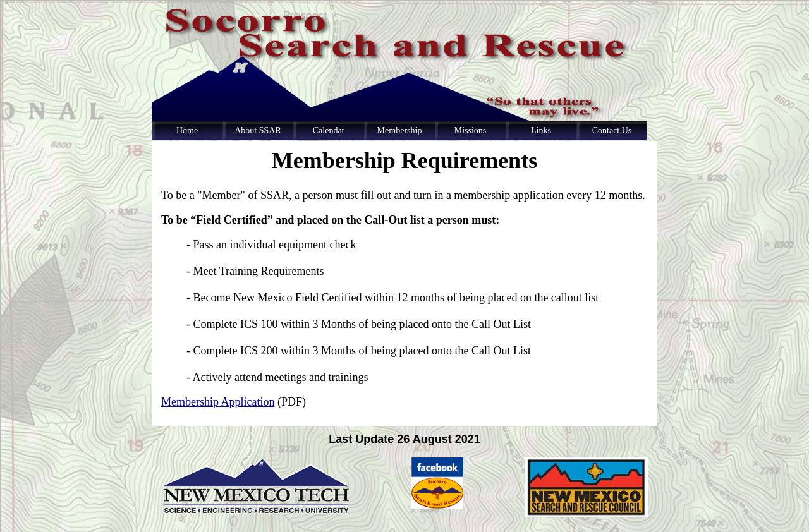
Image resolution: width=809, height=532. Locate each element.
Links (541, 130)
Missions (471, 130)
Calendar (329, 130)
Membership (400, 130)
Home (187, 130)
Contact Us (612, 130)
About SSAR (258, 130)
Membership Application (218, 402)
